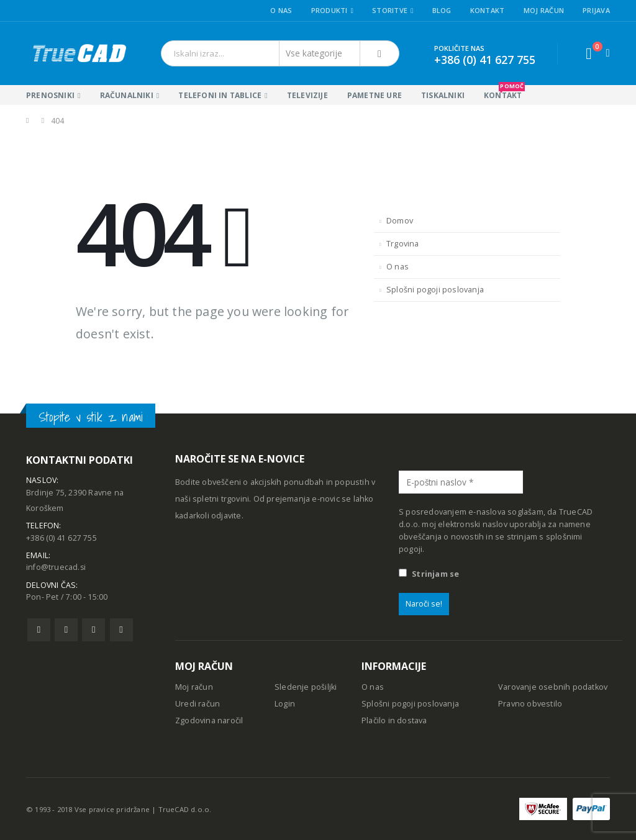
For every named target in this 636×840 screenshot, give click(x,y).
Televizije (307, 95)
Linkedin (121, 636)
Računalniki (127, 95)
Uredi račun (198, 704)
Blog (442, 10)
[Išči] (379, 53)
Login (285, 704)
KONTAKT (504, 93)
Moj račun (544, 10)
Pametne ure (375, 95)
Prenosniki (50, 95)
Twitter (66, 636)
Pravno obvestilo (530, 704)
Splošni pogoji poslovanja (435, 290)
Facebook (39, 636)
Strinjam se (429, 574)
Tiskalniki (443, 95)
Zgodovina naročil (209, 720)
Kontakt (488, 10)
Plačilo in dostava (394, 720)
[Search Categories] (320, 53)
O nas (281, 10)
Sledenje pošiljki (306, 687)
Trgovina (403, 244)
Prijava (596, 10)
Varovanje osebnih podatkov (553, 687)
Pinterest (93, 636)
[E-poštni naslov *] (461, 482)
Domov (400, 221)
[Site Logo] (79, 53)
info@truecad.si (56, 571)
